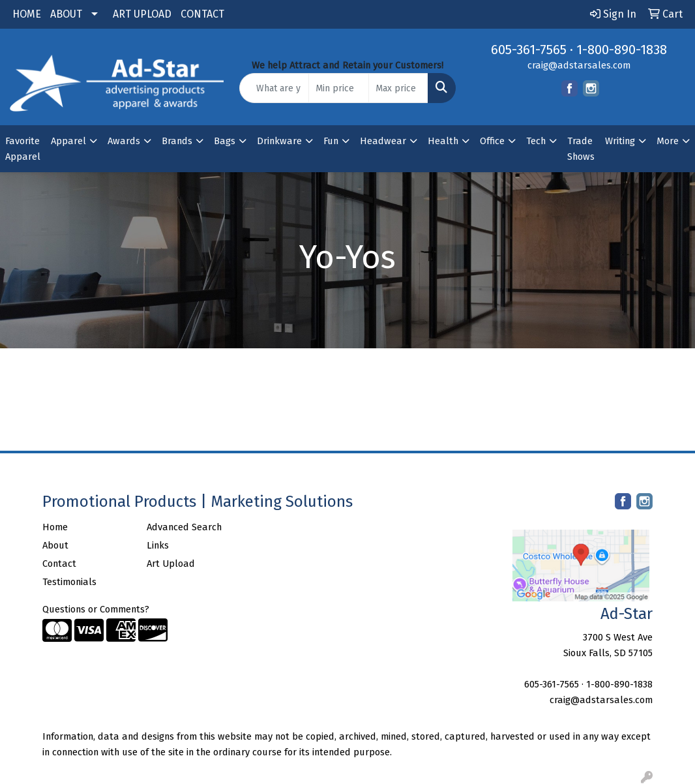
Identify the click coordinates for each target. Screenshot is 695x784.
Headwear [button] (383, 141)
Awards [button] (124, 141)
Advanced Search (184, 527)
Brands (177, 141)
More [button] (668, 141)
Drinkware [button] (279, 141)
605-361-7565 (529, 50)
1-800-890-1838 (622, 50)
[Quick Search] (274, 88)
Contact (59, 564)
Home (55, 527)
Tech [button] (536, 141)
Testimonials (69, 582)
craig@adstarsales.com (579, 65)
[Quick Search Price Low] (338, 88)
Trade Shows (581, 149)
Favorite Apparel (23, 149)
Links (158, 545)
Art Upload (171, 564)
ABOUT (66, 14)
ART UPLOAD (142, 14)
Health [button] (443, 141)
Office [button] (492, 141)
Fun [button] (331, 141)
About (55, 545)
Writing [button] (620, 141)
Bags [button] (225, 141)
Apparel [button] (68, 141)
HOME (27, 14)
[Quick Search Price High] (398, 88)
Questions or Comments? (96, 609)
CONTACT (202, 14)
